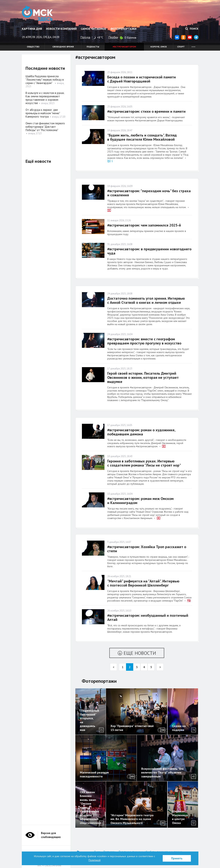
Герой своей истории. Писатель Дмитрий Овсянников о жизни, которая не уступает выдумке (143, 377)
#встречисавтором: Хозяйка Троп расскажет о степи (147, 549)
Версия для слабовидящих (51, 835)
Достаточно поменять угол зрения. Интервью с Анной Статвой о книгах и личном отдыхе (146, 300)
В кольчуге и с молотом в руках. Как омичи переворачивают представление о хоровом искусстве (45, 98)
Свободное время (63, 47)
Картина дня (32, 29)
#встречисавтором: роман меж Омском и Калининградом (140, 501)
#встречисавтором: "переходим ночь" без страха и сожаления (149, 193)
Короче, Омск (159, 47)
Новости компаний (61, 29)
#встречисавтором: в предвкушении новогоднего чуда (149, 251)
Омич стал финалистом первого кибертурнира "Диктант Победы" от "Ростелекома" (45, 127)
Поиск (192, 29)
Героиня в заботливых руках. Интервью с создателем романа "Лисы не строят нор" (144, 463)
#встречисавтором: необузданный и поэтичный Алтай (148, 617)
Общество (33, 47)
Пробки (113, 37)
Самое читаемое (93, 29)
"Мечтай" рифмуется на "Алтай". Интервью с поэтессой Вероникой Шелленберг (143, 583)
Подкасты (93, 47)
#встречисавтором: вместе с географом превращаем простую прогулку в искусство (144, 341)
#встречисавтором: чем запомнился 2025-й (144, 225)
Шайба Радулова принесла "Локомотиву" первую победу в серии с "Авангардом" (45, 80)
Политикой (95, 860)
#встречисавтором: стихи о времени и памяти (146, 111)
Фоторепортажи (123, 29)
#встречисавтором (124, 47)
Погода (85, 37)
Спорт (181, 47)
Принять (177, 858)
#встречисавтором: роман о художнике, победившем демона (141, 432)
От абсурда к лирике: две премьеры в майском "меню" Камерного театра (43, 113)
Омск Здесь (37, 14)
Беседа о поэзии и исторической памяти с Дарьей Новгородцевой (142, 79)
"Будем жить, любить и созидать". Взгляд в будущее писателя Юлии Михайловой (142, 137)
